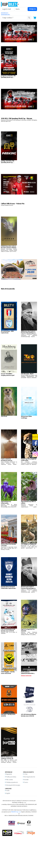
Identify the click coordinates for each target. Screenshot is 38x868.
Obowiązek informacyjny (13, 785)
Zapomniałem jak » (5, 14)
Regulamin (9, 774)
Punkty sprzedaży (11, 777)
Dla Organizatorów (30, 777)
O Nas (26, 774)
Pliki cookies (9, 780)
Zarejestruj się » (5, 13)
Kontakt (26, 780)
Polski (8, 790)
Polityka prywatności (12, 782)
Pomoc (26, 782)
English (8, 793)
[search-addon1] (14, 18)
